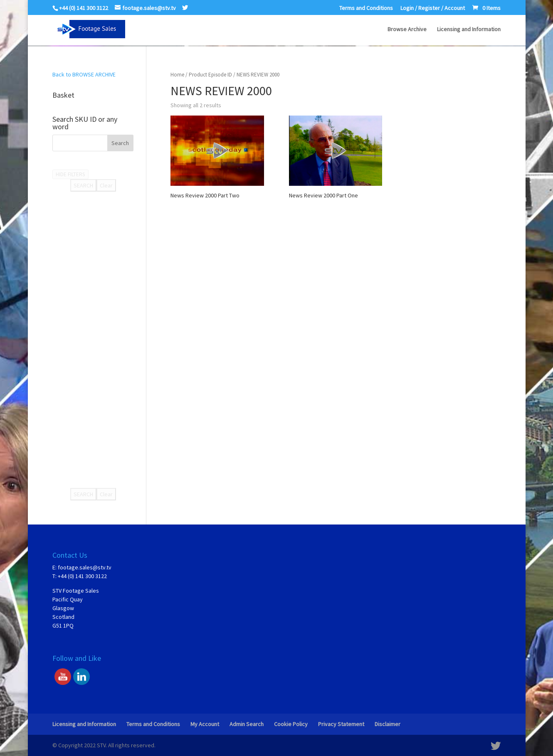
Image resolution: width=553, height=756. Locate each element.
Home (177, 75)
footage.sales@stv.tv (85, 567)
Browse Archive (407, 30)
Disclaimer (388, 724)
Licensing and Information (469, 30)
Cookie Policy (291, 724)
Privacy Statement (341, 724)
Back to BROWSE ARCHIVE (84, 74)
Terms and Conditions (366, 8)
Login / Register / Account (433, 8)
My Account (205, 724)
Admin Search (247, 724)
